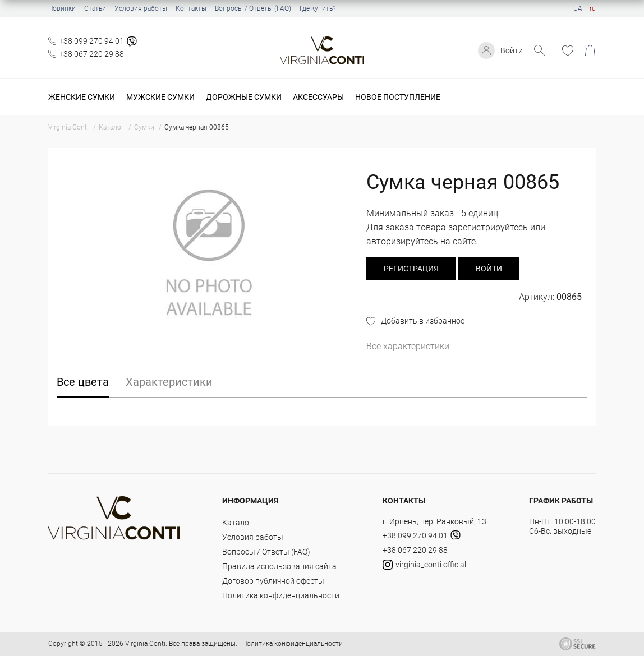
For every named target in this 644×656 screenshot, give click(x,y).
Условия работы (141, 8)
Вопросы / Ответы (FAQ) (253, 8)
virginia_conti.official (424, 565)
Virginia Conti (145, 644)
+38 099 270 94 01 (91, 41)
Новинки (62, 8)
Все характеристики (408, 346)
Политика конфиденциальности (281, 595)
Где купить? (318, 8)
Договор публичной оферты (273, 581)
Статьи (95, 8)
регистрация (411, 269)
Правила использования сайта (279, 566)
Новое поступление (398, 97)
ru (593, 8)
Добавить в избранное (423, 321)
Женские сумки (82, 97)
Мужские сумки (160, 97)
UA (578, 8)
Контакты (191, 8)
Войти (512, 50)
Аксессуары (318, 97)
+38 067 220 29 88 (91, 54)
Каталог (237, 523)
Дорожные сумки (244, 97)
